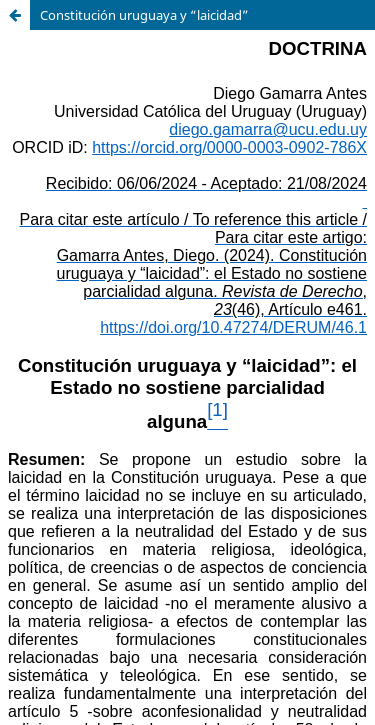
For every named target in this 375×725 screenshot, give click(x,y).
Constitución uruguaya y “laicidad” (144, 15)
